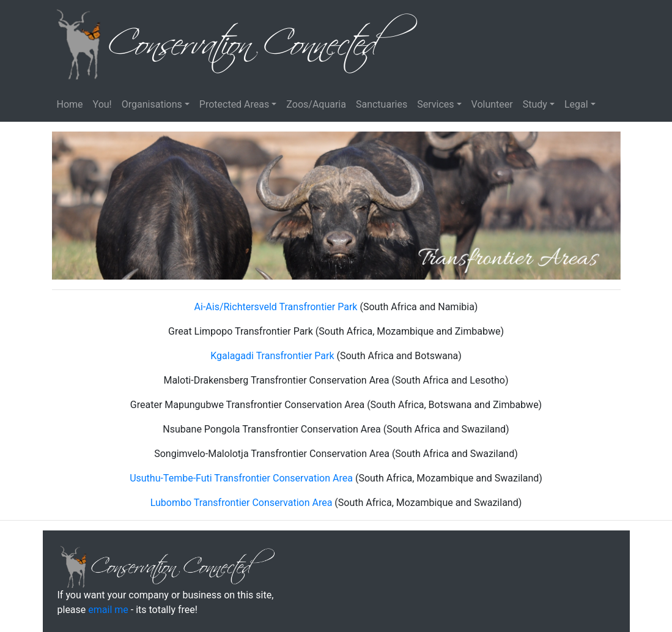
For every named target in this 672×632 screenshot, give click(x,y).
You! (102, 104)
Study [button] (535, 104)
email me (108, 610)
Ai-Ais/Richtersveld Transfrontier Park (276, 307)
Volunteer (492, 104)
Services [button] (435, 104)
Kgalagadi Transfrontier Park (272, 356)
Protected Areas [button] (234, 104)
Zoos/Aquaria (316, 104)
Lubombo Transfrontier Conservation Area (242, 503)
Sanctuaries (382, 104)
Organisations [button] (152, 104)
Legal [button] (576, 104)
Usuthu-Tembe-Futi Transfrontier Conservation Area (241, 478)
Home (70, 104)
